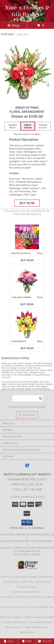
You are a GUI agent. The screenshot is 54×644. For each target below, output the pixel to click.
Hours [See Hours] (45, 641)
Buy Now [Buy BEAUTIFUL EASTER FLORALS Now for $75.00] (27, 260)
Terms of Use (27, 632)
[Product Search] (28, 398)
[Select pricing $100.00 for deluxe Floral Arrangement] (28, 126)
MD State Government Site (27, 592)
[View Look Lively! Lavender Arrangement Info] (27, 281)
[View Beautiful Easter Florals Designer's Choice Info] (27, 237)
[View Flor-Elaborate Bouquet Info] (27, 325)
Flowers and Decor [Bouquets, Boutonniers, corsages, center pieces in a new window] (27, 551)
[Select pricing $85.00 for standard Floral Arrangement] (13, 126)
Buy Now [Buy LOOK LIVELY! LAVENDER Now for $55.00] (27, 304)
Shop (14, 25)
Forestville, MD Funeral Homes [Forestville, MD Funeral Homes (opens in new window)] (19, 577)
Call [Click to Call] (9, 641)
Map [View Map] (27, 641)
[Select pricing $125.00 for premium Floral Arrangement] (43, 126)
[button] (27, 523)
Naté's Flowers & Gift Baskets (27, 11)
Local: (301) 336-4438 (27, 489)
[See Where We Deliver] (27, 415)
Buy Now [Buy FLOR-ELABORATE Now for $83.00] (27, 348)
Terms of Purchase (36, 627)
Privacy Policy (14, 627)
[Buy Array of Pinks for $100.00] (27, 203)
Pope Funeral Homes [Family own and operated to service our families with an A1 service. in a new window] (27, 554)
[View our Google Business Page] (27, 467)
